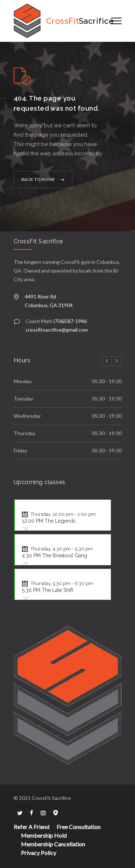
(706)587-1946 (70, 321)
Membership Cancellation (53, 844)
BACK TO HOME (38, 179)
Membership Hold (44, 835)
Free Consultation (78, 827)
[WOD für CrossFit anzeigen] (26, 530)
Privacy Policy (39, 853)
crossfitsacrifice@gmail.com (57, 330)
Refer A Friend (31, 827)
